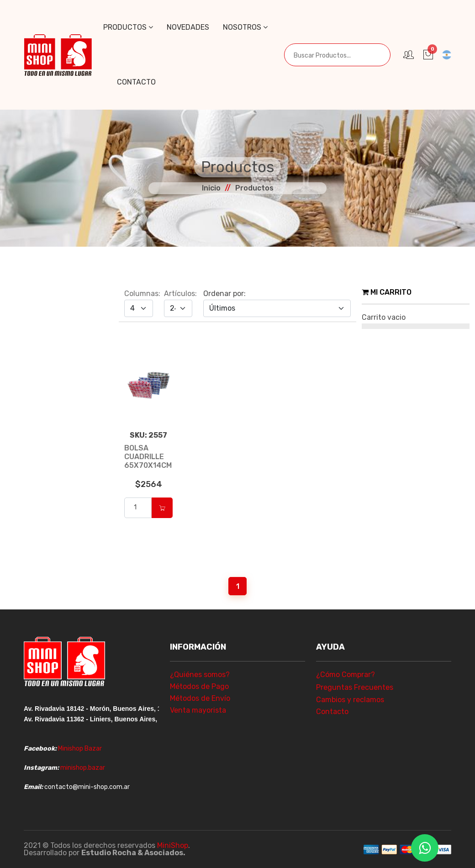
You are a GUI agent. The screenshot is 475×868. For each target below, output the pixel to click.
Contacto (136, 82)
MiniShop (173, 845)
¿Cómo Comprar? (346, 675)
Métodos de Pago (199, 686)
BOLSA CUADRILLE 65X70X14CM (148, 457)
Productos (128, 27)
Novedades (188, 27)
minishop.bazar (83, 768)
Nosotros (245, 27)
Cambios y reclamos (350, 700)
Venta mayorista (198, 710)
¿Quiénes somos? (200, 675)
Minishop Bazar (80, 749)
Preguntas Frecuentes (355, 687)
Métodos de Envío (200, 698)
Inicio (211, 188)
